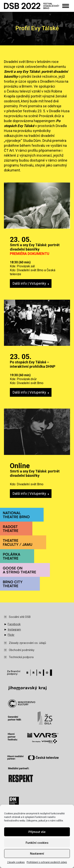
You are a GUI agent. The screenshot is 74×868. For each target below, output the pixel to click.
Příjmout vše (37, 832)
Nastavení (37, 854)
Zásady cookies (16, 862)
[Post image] (37, 206)
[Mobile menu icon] (66, 6)
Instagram (14, 629)
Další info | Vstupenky (31, 283)
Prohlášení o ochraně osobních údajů (47, 862)
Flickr (11, 635)
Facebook (14, 624)
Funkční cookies (37, 843)
